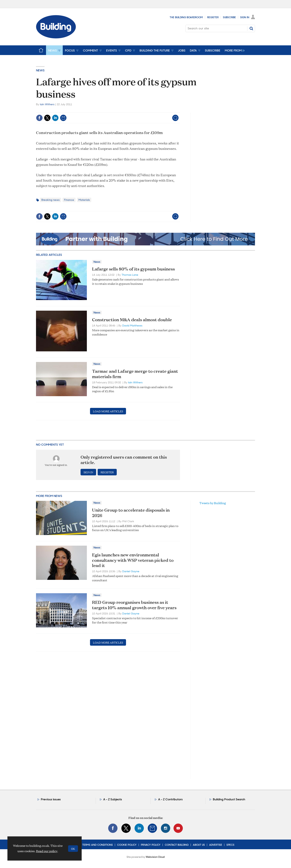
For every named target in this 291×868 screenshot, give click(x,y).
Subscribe (229, 17)
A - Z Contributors (170, 799)
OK (73, 849)
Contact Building (177, 845)
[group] (234, 50)
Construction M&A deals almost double (132, 320)
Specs (230, 845)
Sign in (88, 472)
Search (251, 28)
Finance (69, 200)
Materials (84, 200)
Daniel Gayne (131, 571)
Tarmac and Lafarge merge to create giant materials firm (135, 374)
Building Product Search (229, 799)
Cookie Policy (127, 845)
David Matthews (132, 326)
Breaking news (50, 200)
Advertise (216, 845)
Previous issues (51, 799)
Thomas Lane (130, 275)
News (40, 70)
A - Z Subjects (113, 799)
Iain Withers (47, 104)
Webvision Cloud (155, 857)
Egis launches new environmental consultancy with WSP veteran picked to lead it (133, 560)
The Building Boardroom (186, 17)
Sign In (245, 17)
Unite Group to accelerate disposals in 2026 (131, 513)
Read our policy (47, 851)
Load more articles (108, 411)
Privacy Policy (151, 845)
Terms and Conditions (98, 845)
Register (213, 17)
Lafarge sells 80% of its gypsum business (133, 269)
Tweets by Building (213, 503)
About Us (199, 845)
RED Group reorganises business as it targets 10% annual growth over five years (134, 605)
